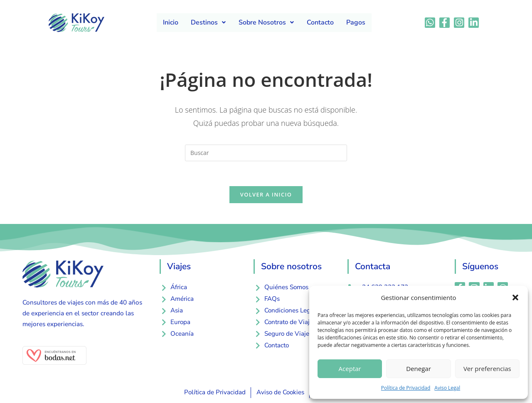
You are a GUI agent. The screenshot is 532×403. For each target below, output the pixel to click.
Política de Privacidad (406, 388)
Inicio (171, 22)
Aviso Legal (447, 388)
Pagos (355, 22)
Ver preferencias (487, 369)
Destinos (209, 22)
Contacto (320, 22)
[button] (515, 297)
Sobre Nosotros (266, 22)
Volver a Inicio (266, 195)
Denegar (419, 369)
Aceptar (350, 369)
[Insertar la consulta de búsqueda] (266, 153)
